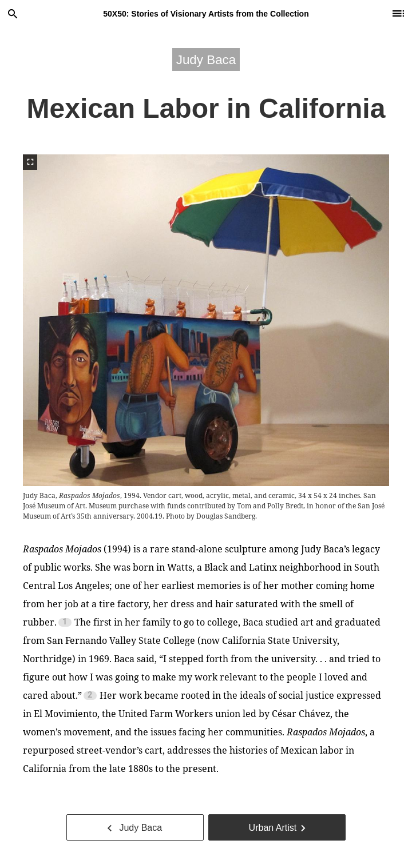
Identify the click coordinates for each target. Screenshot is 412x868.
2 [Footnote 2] (90, 695)
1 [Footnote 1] (65, 622)
